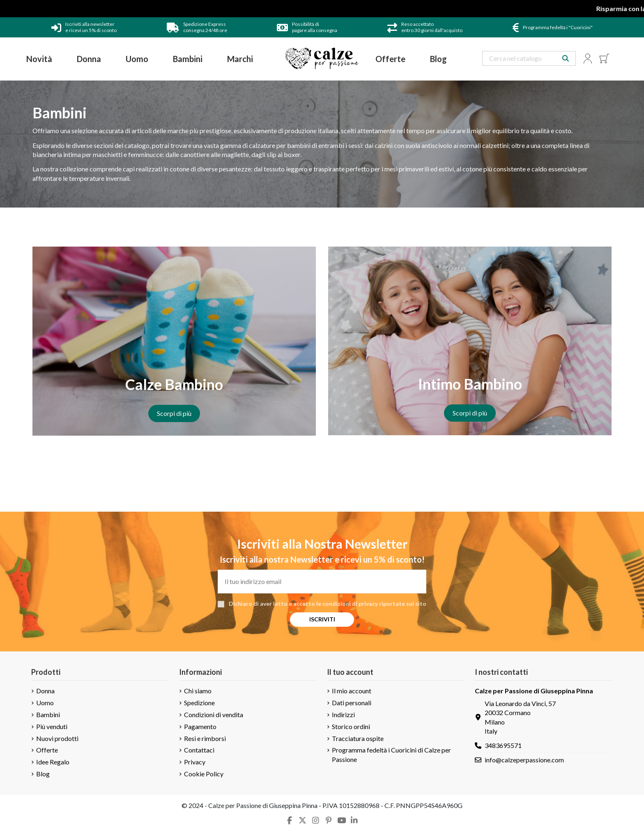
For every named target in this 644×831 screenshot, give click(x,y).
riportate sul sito (403, 604)
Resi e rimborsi (205, 738)
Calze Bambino (174, 384)
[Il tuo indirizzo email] (322, 582)
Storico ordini (351, 726)
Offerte (47, 750)
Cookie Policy (204, 774)
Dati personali (352, 703)
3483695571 (503, 745)
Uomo (45, 703)
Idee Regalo (53, 762)
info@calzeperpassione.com (524, 760)
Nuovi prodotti (57, 738)
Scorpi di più (174, 413)
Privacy (195, 762)
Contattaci (199, 750)
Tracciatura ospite (358, 738)
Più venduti (52, 726)
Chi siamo (198, 691)
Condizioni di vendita (214, 714)
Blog (43, 774)
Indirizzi (343, 714)
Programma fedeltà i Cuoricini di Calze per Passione (391, 754)
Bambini (48, 714)
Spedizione (199, 703)
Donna (45, 691)
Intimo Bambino (470, 384)
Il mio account (352, 691)
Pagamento (200, 726)
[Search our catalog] (566, 58)
